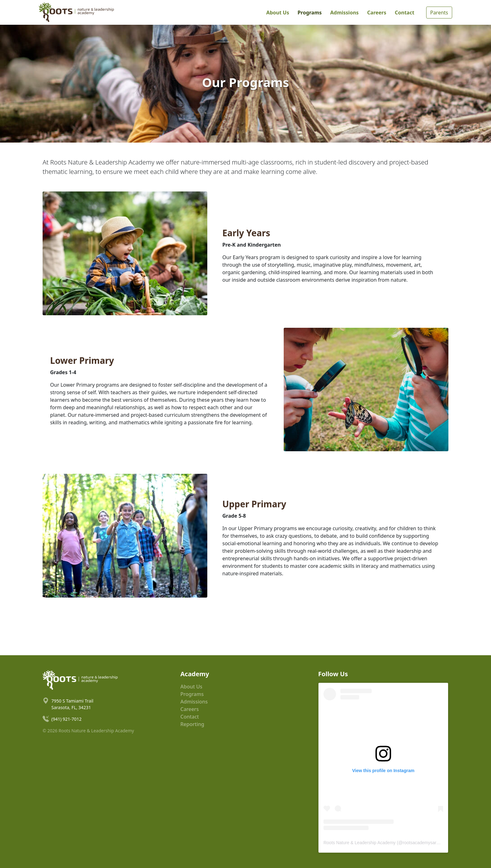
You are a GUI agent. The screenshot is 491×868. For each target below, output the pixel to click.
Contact (405, 13)
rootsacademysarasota (425, 843)
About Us (278, 13)
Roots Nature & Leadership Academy (359, 843)
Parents (439, 13)
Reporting (192, 724)
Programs (310, 13)
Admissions (344, 13)
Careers (377, 13)
